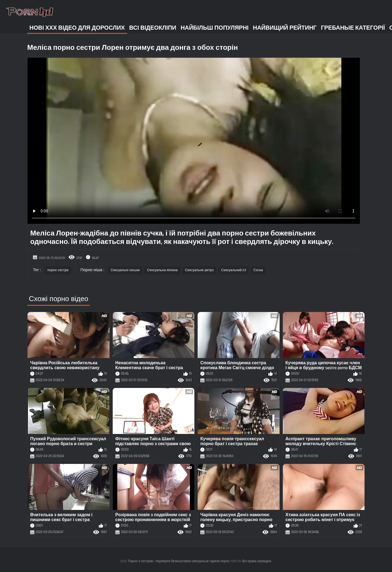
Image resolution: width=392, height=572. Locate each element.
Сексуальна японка (162, 270)
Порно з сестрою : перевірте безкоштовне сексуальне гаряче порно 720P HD (184, 561)
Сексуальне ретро (199, 270)
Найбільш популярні (215, 28)
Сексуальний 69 (234, 270)
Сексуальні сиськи (125, 270)
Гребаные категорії (353, 28)
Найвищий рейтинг (285, 28)
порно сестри (58, 270)
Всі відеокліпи (153, 28)
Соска (258, 270)
